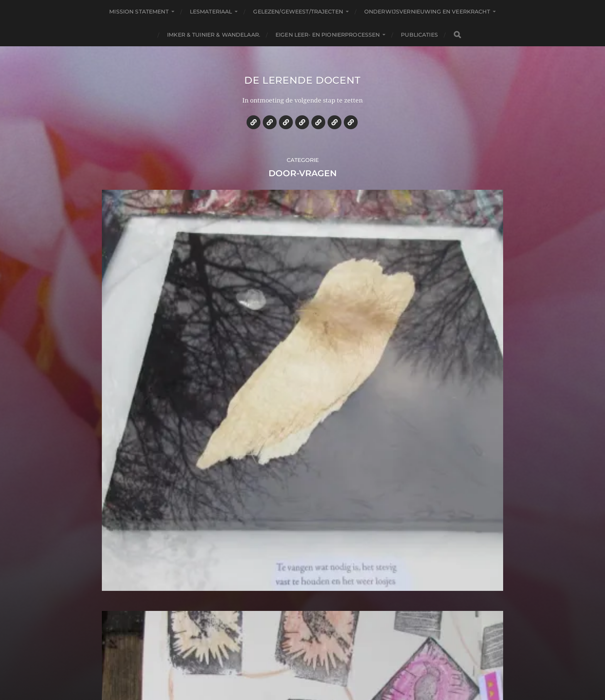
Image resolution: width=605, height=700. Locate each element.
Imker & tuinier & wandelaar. (214, 35)
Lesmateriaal (211, 12)
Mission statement (139, 12)
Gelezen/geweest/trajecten (298, 12)
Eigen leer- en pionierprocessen (328, 35)
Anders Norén (322, 666)
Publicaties (419, 35)
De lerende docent (303, 86)
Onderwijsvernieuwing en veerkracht (427, 12)
